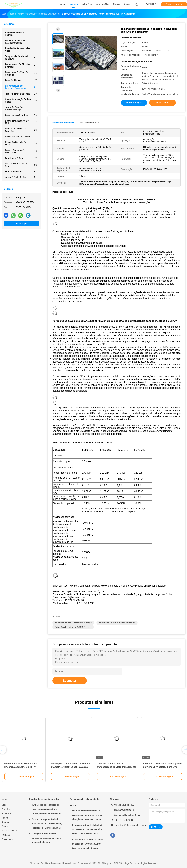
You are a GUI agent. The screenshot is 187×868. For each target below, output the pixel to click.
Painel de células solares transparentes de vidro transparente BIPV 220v (116, 767)
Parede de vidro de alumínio (21, 34)
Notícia (5, 818)
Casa (4, 805)
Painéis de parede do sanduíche (21, 130)
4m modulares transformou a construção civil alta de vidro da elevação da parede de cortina (87, 815)
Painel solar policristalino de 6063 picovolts (73, 627)
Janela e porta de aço (21, 177)
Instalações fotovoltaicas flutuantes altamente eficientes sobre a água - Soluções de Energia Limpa (70, 767)
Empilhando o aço (21, 158)
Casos (5, 826)
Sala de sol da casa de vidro (21, 165)
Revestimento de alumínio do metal (21, 66)
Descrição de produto (88, 123)
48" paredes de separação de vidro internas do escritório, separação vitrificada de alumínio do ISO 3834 (47, 810)
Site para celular (9, 831)
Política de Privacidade (7, 837)
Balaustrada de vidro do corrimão (21, 74)
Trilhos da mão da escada (21, 94)
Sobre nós (6, 813)
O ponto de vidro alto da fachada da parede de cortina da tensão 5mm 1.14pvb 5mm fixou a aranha (88, 830)
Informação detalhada (63, 123)
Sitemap (5, 822)
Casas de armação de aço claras (21, 101)
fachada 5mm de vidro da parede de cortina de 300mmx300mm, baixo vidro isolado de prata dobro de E (88, 844)
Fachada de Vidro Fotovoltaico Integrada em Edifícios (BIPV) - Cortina (21, 767)
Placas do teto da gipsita (21, 137)
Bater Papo (21, 224)
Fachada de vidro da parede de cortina (21, 42)
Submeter (70, 681)
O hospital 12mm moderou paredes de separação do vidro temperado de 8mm (46, 838)
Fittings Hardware (21, 172)
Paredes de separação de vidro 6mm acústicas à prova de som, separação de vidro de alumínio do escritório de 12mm (47, 824)
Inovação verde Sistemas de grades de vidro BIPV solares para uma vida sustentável (163, 767)
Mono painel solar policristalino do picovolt (117, 623)
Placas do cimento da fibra (21, 143)
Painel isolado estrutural (21, 115)
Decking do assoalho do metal (21, 122)
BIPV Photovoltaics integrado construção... (21, 87)
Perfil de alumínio (21, 80)
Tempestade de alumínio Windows (21, 58)
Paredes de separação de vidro (21, 50)
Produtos (6, 809)
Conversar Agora (174, 4)
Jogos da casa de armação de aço (21, 108)
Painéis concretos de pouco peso (21, 151)
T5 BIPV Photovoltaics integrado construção (73, 623)
